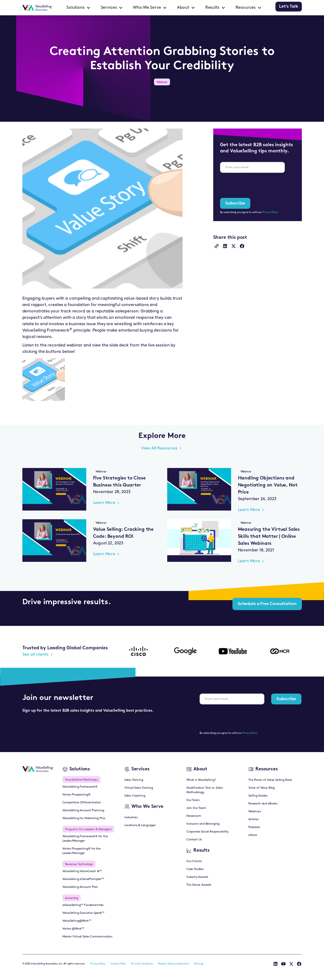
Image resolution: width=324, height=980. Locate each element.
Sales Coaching (135, 796)
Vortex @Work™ (73, 929)
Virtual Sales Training (139, 788)
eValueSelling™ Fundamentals (83, 905)
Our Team (193, 800)
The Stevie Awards (199, 885)
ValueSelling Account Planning (83, 810)
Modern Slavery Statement (173, 964)
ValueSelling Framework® (80, 787)
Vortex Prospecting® (76, 795)
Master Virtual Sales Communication (88, 937)
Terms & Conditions (142, 964)
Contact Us (194, 840)
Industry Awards (197, 877)
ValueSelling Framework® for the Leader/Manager (85, 839)
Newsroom (194, 816)
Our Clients (194, 861)
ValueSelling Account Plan (80, 887)
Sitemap (199, 964)
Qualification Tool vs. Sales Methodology (205, 790)
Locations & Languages (140, 825)
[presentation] (252, 185)
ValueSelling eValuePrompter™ (83, 879)
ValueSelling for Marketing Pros (84, 818)
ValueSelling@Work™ (77, 921)
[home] (38, 8)
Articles (253, 819)
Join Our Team (196, 808)
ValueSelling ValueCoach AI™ (82, 871)
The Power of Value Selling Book (270, 780)
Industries (131, 818)
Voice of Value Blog (261, 788)
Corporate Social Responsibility (207, 832)
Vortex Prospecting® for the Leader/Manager (82, 851)
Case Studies (195, 869)
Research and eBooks (263, 804)
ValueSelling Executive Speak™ (83, 913)
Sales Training (134, 780)
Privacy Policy (270, 212)
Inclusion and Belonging (203, 824)
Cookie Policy (118, 964)
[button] (78, 8)
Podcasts (254, 827)
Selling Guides (258, 796)
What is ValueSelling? (201, 780)
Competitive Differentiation (82, 803)
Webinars (255, 812)
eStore (253, 835)
